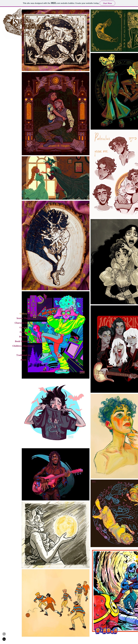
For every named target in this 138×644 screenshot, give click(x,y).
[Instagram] (4, 634)
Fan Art (23, 332)
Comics (23, 327)
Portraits (23, 337)
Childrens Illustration (23, 346)
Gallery (23, 314)
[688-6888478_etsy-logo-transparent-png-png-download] (4, 639)
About (23, 360)
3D (23, 351)
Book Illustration (23, 341)
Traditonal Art (23, 355)
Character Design (23, 323)
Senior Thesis (23, 318)
